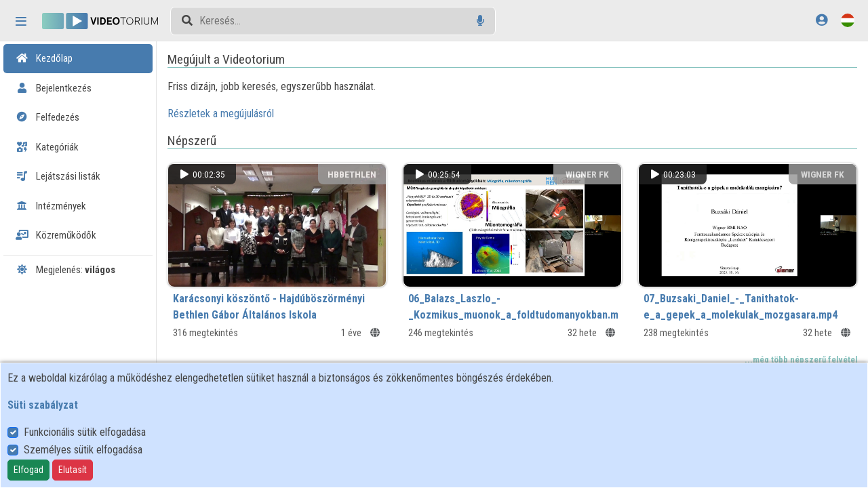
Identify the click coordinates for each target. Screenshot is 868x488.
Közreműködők (56, 235)
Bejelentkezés (54, 88)
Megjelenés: (65, 270)
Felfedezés (47, 117)
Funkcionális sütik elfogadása (85, 432)
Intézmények (51, 206)
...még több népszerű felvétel (801, 360)
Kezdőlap (44, 58)
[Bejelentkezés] (822, 20)
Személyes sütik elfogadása (83, 450)
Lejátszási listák (58, 176)
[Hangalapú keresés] (480, 21)
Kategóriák (47, 147)
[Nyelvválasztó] (848, 20)
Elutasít (73, 470)
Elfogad (28, 470)
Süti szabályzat (43, 405)
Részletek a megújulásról (221, 114)
